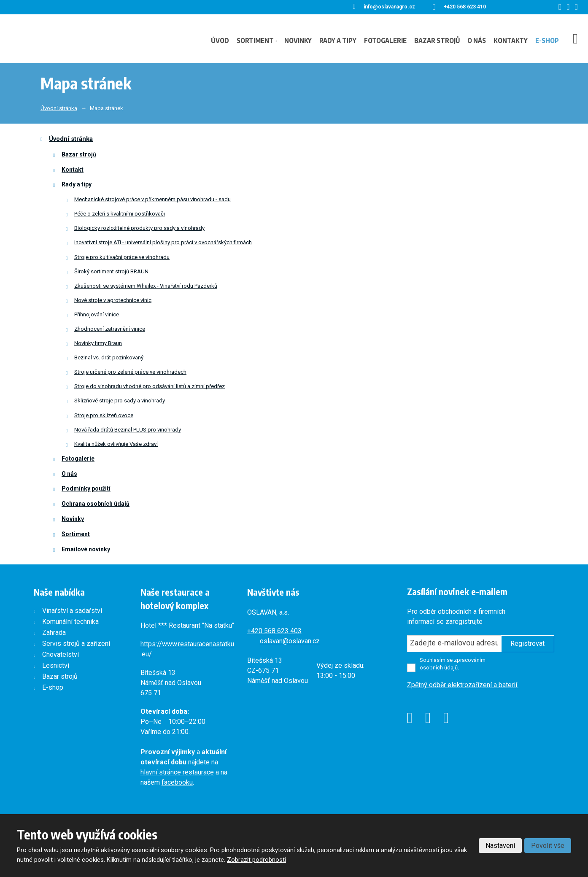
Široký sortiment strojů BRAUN (111, 271)
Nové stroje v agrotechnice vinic (113, 300)
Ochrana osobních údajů (96, 504)
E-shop (547, 40)
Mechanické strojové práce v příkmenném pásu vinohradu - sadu (152, 199)
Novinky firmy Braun (98, 343)
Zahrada (54, 633)
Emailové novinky (86, 549)
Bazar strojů (437, 40)
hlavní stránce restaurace (177, 772)
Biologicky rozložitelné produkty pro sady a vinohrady (139, 228)
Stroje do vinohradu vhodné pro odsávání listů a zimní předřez (150, 386)
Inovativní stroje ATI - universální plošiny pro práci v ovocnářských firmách (163, 242)
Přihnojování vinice (97, 314)
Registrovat (527, 644)
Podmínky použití (86, 488)
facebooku (177, 782)
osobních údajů (439, 668)
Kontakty (511, 40)
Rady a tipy (338, 40)
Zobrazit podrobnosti (256, 860)
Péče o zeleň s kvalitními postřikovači (120, 214)
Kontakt (73, 170)
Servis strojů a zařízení (76, 644)
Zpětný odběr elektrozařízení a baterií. (463, 685)
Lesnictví (56, 665)
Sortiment (255, 40)
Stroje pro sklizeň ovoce (104, 415)
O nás (477, 40)
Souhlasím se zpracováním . (453, 664)
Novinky (298, 40)
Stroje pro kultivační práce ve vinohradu (122, 257)
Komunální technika (70, 622)
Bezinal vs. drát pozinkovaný (109, 358)
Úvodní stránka (71, 139)
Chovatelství (61, 654)
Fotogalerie (385, 40)
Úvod (220, 40)
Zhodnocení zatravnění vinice (110, 329)
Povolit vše (548, 846)
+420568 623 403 (274, 631)
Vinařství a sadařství (72, 611)
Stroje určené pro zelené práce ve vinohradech (130, 372)
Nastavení (500, 846)
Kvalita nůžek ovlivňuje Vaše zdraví (116, 444)
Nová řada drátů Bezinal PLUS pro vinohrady (128, 430)
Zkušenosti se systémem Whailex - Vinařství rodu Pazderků (146, 286)
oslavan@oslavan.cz (290, 641)
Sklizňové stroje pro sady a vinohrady (120, 401)
